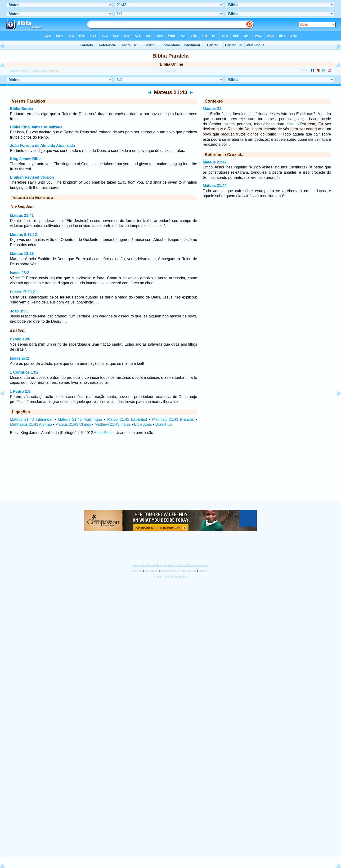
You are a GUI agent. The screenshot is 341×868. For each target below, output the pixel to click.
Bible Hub (164, 424)
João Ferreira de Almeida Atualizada (42, 146)
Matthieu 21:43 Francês (173, 419)
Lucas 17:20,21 (23, 292)
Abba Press (104, 433)
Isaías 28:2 (20, 273)
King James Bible (26, 159)
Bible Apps (143, 424)
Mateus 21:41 (22, 215)
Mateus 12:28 (22, 254)
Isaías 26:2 (20, 358)
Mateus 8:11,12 (23, 235)
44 (281, 134)
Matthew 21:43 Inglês (112, 424)
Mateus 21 (212, 109)
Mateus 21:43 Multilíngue (80, 419)
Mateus (24, 71)
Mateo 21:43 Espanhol (127, 419)
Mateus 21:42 (215, 162)
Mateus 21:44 (215, 186)
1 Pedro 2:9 (20, 391)
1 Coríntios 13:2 (24, 372)
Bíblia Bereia (21, 109)
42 (208, 113)
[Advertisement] (170, 473)
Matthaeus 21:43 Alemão (31, 424)
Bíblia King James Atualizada (36, 127)
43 (298, 124)
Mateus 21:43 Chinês (73, 424)
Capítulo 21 (38, 71)
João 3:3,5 (19, 311)
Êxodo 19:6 (20, 339)
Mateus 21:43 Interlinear (31, 419)
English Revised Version (32, 177)
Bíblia (13, 71)
